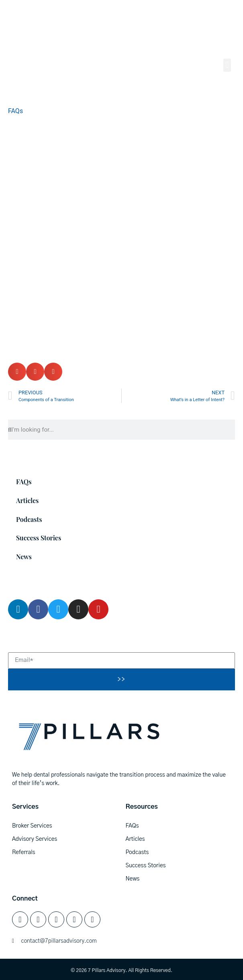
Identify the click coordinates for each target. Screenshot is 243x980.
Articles (27, 500)
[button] (227, 65)
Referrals (24, 852)
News (24, 557)
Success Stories (39, 538)
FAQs (15, 111)
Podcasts (29, 519)
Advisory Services (35, 839)
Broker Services (32, 826)
